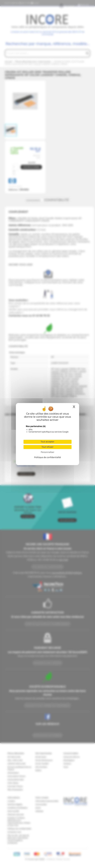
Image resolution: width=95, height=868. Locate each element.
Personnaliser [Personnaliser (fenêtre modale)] (48, 452)
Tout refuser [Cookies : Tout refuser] (47, 447)
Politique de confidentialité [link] (47, 457)
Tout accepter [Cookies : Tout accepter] (47, 442)
